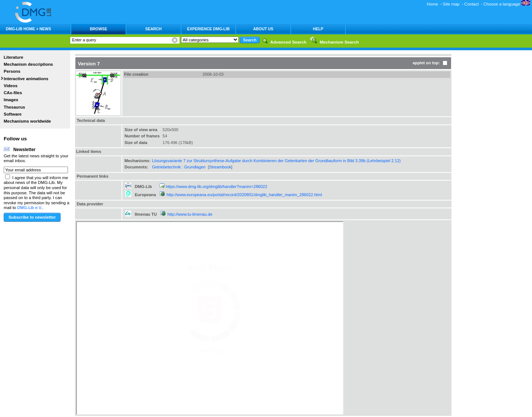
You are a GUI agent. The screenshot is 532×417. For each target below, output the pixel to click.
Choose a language (507, 4)
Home (432, 4)
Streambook (220, 167)
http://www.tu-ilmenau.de (190, 214)
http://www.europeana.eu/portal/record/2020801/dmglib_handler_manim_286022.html (244, 195)
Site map (451, 4)
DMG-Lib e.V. (30, 208)
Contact (471, 4)
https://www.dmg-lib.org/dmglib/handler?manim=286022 (217, 187)
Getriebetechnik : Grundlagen (179, 167)
